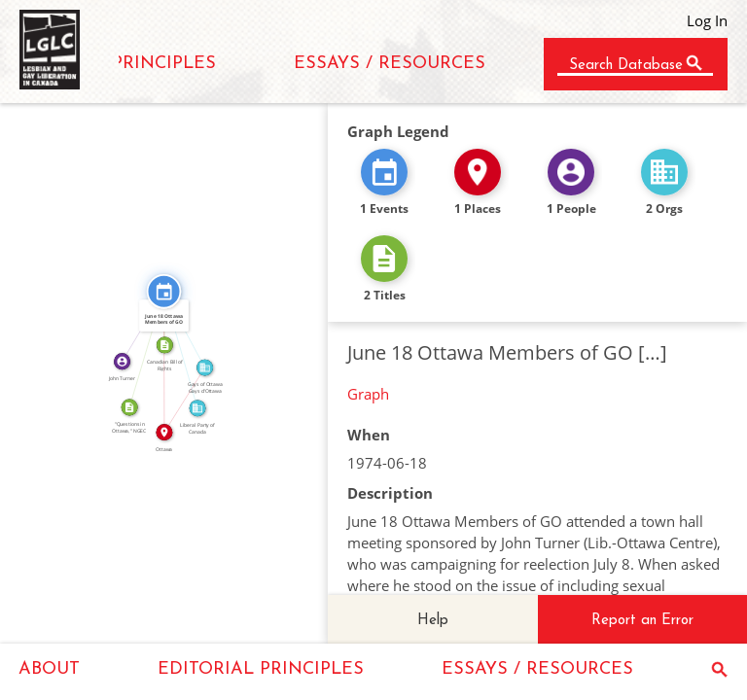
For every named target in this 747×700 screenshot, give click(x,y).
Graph (368, 394)
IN (180, 398)
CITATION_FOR (143, 349)
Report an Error (642, 621)
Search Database (626, 66)
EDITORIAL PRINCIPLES (261, 669)
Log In (707, 20)
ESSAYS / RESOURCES (390, 64)
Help (433, 621)
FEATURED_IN (185, 349)
